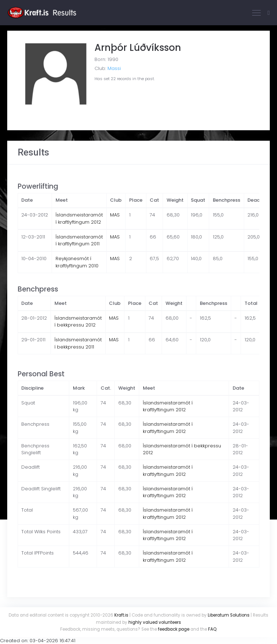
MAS (115, 215)
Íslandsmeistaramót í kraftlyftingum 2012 (79, 218)
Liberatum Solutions (229, 615)
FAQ (212, 629)
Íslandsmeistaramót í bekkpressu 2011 (78, 343)
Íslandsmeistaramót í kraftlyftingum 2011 (79, 240)
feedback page (174, 629)
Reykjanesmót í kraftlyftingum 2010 (77, 262)
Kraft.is (121, 615)
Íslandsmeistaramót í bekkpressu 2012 (78, 322)
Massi (114, 68)
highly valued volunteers (155, 622)
